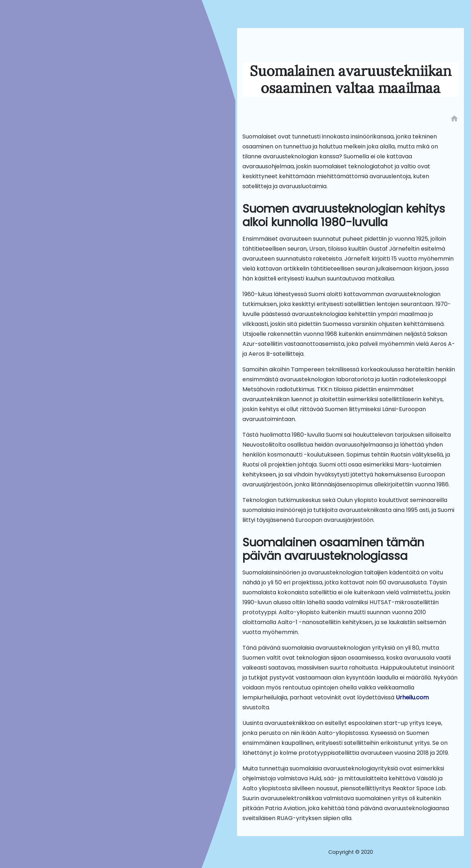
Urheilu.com (412, 697)
